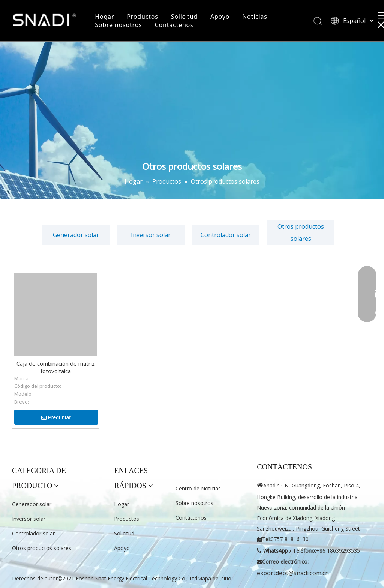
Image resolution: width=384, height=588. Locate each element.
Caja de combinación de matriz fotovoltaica (56, 367)
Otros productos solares (301, 232)
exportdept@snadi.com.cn (293, 573)
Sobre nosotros (118, 25)
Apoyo (220, 16)
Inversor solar (151, 235)
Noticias (255, 16)
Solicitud (184, 16)
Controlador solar (226, 235)
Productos (142, 16)
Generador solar (76, 235)
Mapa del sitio (214, 578)
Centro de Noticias (198, 488)
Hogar (104, 16)
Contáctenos (174, 25)
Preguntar (56, 417)
